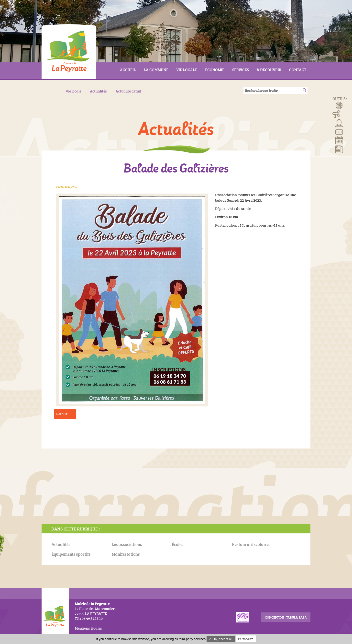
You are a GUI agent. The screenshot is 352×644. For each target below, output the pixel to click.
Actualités (339, 149)
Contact (339, 131)
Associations (339, 123)
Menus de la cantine (339, 105)
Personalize (246, 639)
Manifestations (336, 114)
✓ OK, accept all (221, 639)
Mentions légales (88, 628)
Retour (62, 414)
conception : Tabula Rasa (286, 617)
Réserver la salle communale (339, 140)
